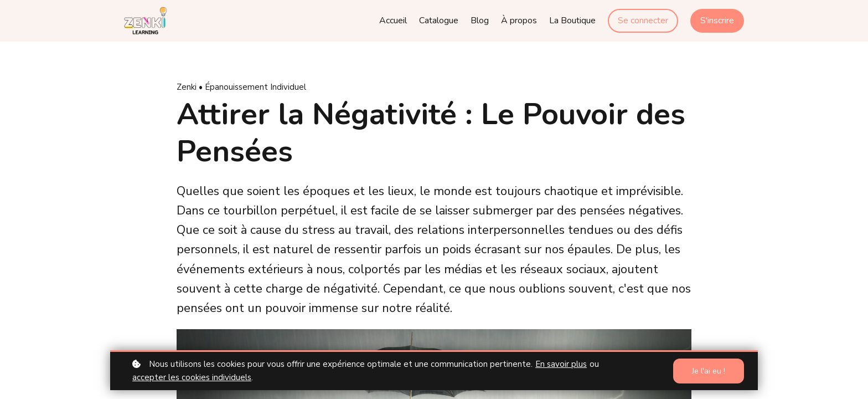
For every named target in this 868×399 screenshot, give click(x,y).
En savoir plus (561, 364)
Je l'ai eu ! (709, 371)
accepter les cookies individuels (192, 377)
